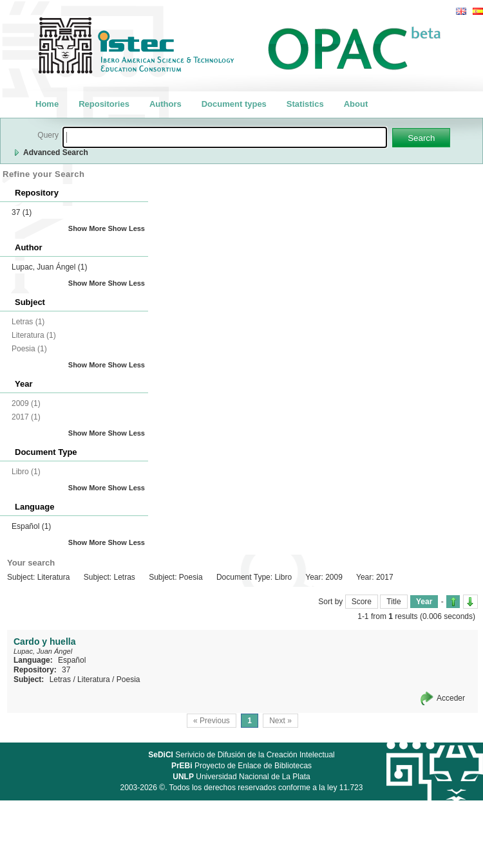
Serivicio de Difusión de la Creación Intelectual (241, 755)
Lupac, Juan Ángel (49, 267)
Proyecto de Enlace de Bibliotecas (241, 766)
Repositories (104, 104)
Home (47, 104)
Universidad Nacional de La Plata (241, 777)
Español (31, 526)
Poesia (128, 679)
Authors (166, 104)
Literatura (94, 679)
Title (393, 602)
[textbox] (225, 137)
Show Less (127, 228)
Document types (234, 104)
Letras (60, 679)
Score (362, 602)
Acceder (451, 698)
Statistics (305, 104)
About (356, 104)
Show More (87, 228)
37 (22, 212)
